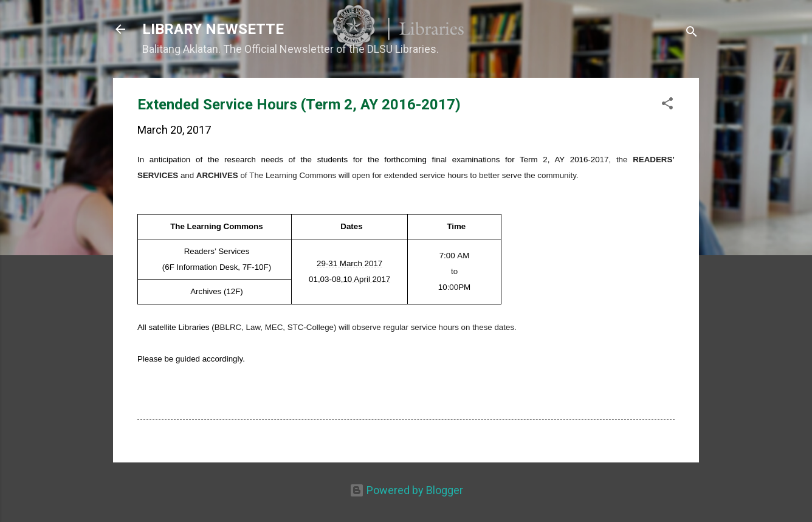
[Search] (692, 33)
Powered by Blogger (406, 490)
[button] (667, 105)
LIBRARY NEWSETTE (213, 29)
